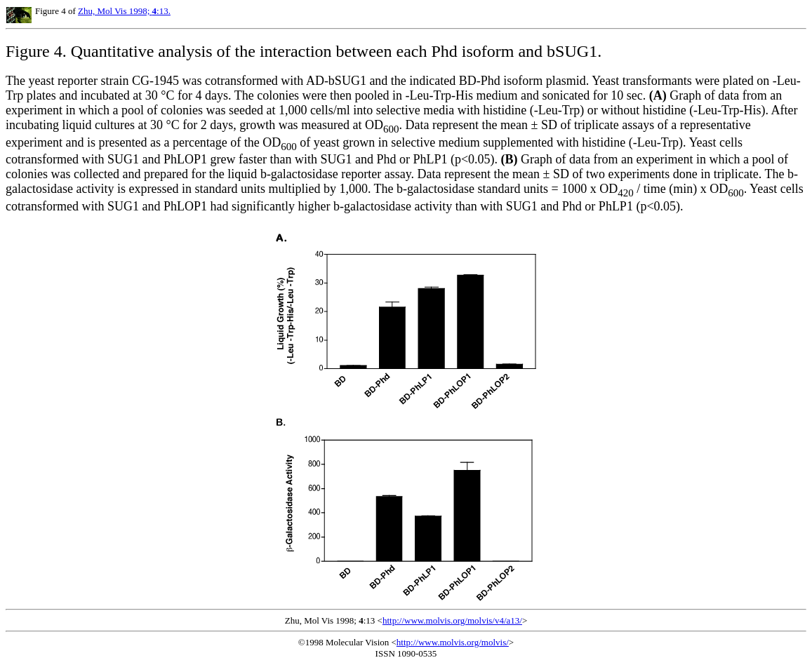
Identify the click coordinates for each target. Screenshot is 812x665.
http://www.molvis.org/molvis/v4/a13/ (452, 620)
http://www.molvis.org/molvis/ (453, 642)
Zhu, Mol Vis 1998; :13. (124, 11)
